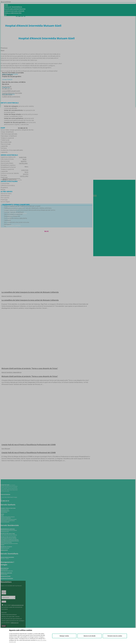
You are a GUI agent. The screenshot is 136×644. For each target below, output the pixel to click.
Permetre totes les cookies (115, 636)
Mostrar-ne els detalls (90, 636)
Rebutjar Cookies (64, 636)
